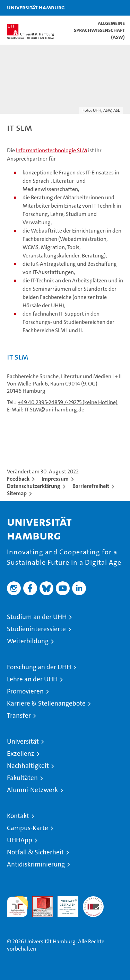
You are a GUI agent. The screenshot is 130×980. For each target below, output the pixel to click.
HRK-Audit (64, 904)
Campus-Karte (28, 828)
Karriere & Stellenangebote (46, 703)
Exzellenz (21, 754)
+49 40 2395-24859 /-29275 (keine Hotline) (68, 402)
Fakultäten (22, 778)
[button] (103, 8)
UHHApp (20, 840)
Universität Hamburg (36, 7)
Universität (23, 741)
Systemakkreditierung (93, 900)
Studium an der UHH (37, 617)
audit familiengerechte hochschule (17, 907)
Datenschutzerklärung (34, 486)
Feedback (18, 479)
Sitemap (17, 493)
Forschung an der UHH (39, 667)
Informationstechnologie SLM (51, 150)
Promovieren (25, 691)
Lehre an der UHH (32, 679)
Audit (39, 900)
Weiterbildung (28, 641)
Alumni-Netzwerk (32, 790)
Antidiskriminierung (36, 864)
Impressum (55, 479)
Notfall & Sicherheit (35, 852)
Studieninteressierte (36, 629)
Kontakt (18, 816)
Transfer (19, 715)
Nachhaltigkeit (28, 766)
